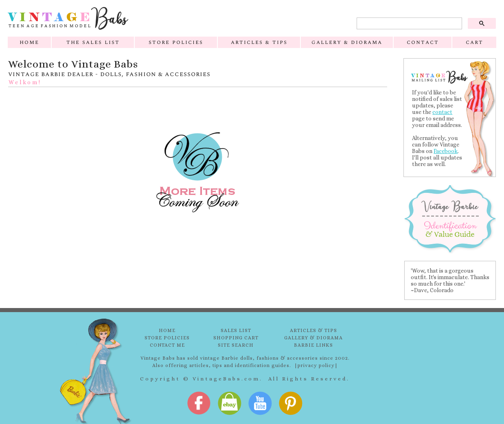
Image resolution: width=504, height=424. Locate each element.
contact (423, 42)
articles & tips (259, 42)
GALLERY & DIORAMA (313, 338)
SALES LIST (236, 330)
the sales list (93, 42)
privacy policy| (318, 365)
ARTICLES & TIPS (313, 330)
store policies (176, 42)
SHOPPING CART (236, 338)
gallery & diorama (347, 42)
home (29, 42)
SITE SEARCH (236, 345)
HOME (167, 330)
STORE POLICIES (167, 338)
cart (474, 42)
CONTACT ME (167, 345)
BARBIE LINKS (313, 345)
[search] (409, 24)
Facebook (446, 151)
